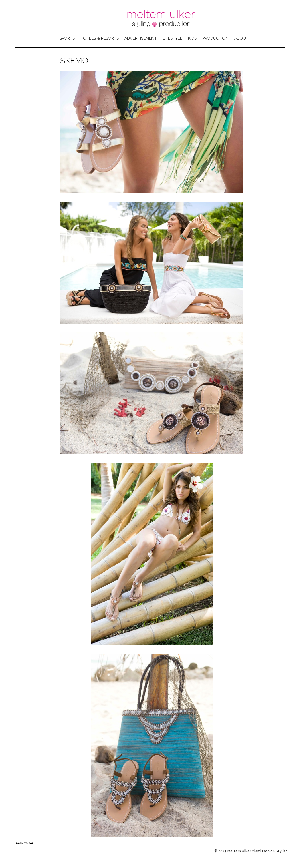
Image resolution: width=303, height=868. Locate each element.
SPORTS (67, 38)
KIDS (192, 38)
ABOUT (241, 38)
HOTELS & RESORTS (100, 38)
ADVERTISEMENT (141, 38)
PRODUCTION (215, 38)
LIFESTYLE (172, 38)
